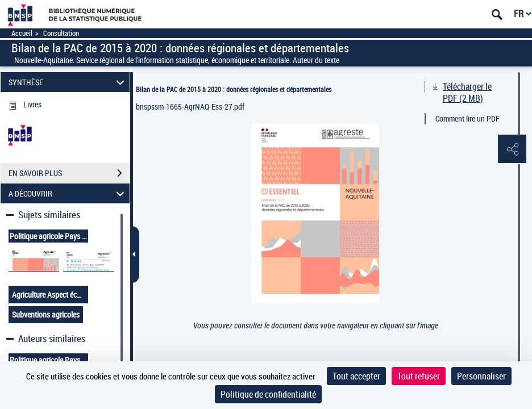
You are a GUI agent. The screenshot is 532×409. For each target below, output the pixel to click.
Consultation (61, 33)
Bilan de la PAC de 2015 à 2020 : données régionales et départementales (234, 89)
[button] (512, 149)
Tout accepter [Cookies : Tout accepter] (356, 376)
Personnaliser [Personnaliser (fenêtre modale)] (481, 376)
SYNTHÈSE (68, 82)
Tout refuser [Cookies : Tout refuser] (419, 376)
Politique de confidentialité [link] (268, 394)
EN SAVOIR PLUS (69, 173)
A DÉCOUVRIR (68, 193)
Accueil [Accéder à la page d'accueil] (22, 33)
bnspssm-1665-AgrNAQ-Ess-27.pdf (190, 107)
